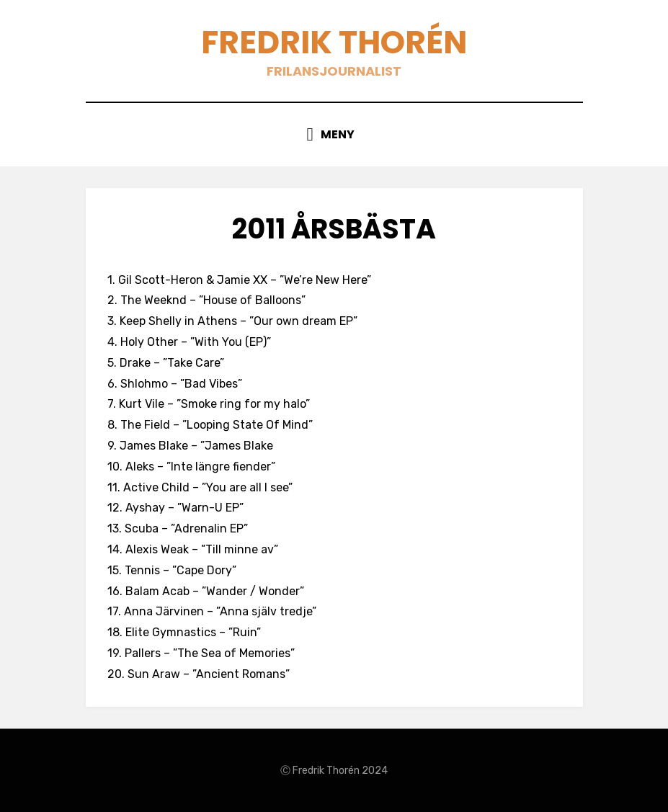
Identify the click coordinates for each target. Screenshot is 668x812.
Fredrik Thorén (334, 42)
